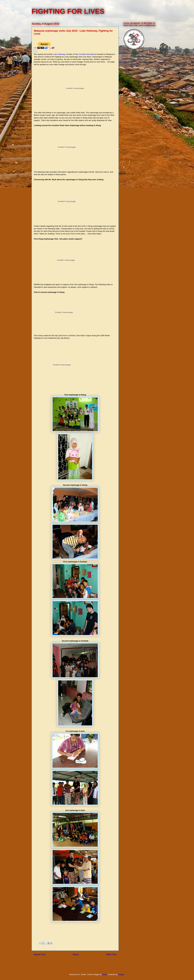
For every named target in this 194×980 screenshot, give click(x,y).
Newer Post (40, 954)
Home (76, 954)
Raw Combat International (85, 54)
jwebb (105, 974)
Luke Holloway (59, 54)
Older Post (111, 954)
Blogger (121, 974)
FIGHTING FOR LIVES (68, 11)
